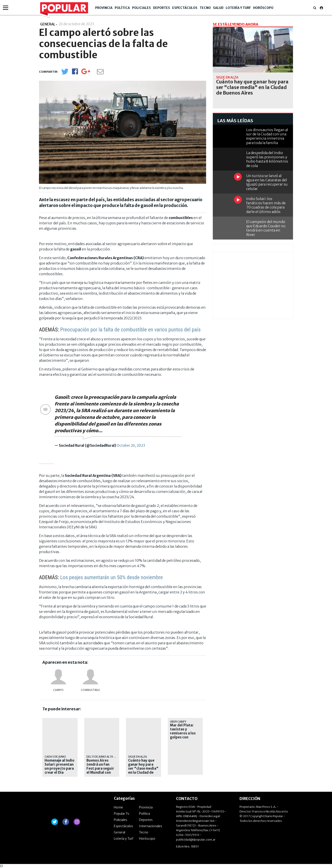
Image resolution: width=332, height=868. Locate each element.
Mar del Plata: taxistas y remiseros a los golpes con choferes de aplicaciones (183, 735)
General (120, 832)
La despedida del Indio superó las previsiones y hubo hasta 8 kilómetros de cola (267, 159)
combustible (90, 690)
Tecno (205, 8)
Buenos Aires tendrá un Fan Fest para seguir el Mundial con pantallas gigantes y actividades (100, 773)
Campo (58, 690)
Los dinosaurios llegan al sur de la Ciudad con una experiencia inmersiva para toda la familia (267, 136)
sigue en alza (137, 757)
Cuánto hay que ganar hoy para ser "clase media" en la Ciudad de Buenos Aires (143, 769)
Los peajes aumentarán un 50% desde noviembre (111, 577)
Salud (218, 8)
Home (118, 807)
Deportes (162, 8)
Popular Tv (122, 814)
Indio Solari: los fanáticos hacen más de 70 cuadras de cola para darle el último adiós (266, 205)
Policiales (141, 8)
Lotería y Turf (238, 8)
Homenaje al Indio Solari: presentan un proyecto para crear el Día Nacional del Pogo (60, 769)
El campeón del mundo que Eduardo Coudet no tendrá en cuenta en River (266, 228)
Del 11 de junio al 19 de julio (105, 757)
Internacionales (151, 826)
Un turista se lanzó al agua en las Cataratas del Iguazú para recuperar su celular (267, 182)
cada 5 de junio (55, 757)
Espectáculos (185, 8)
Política (122, 8)
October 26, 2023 (131, 445)
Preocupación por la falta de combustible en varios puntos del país (130, 330)
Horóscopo (263, 8)
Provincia (104, 8)
